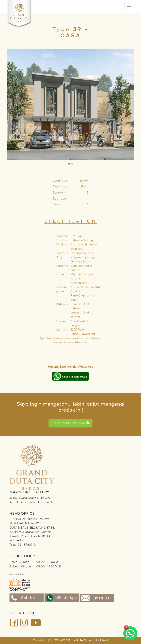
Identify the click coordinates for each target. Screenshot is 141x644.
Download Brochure (70, 423)
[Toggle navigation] (129, 6)
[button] (16, 105)
